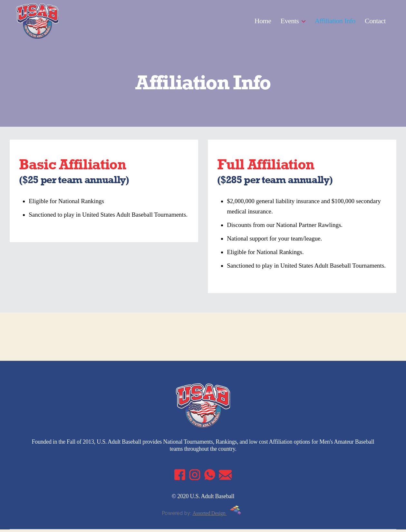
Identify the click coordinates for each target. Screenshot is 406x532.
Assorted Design (217, 516)
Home (263, 22)
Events (290, 22)
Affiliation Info (335, 22)
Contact (375, 22)
